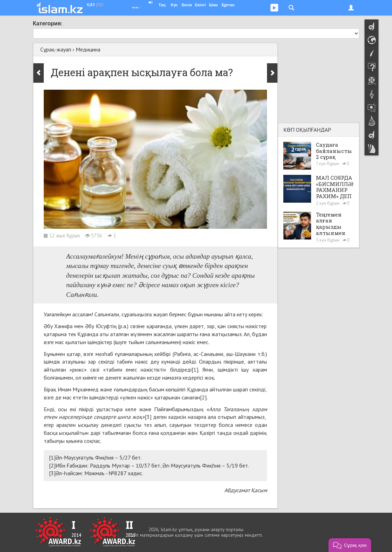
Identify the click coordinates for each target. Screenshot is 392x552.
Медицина (88, 49)
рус (100, 4)
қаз (91, 4)
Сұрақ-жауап (56, 49)
